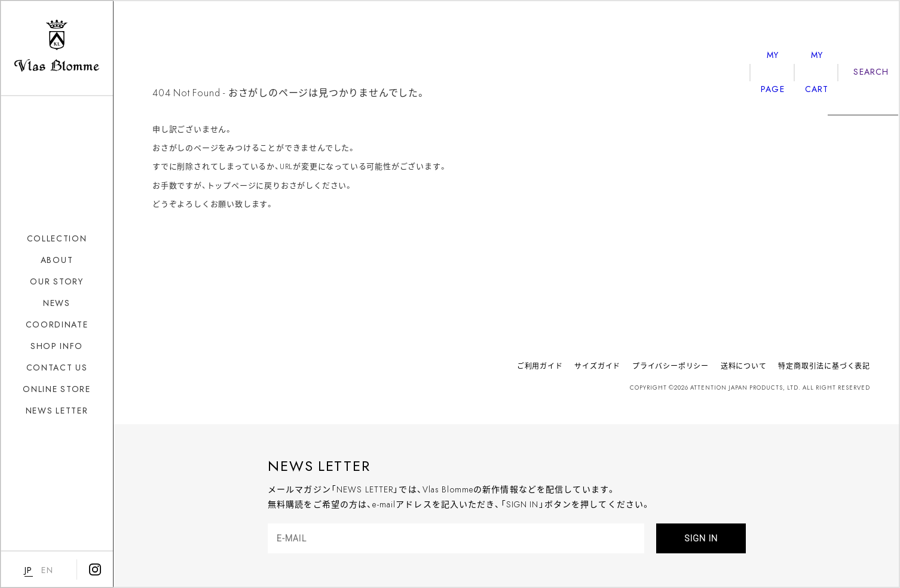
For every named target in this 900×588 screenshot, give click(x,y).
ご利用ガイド (540, 366)
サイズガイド (597, 366)
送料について (744, 366)
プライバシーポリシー (671, 366)
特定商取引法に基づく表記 (824, 366)
